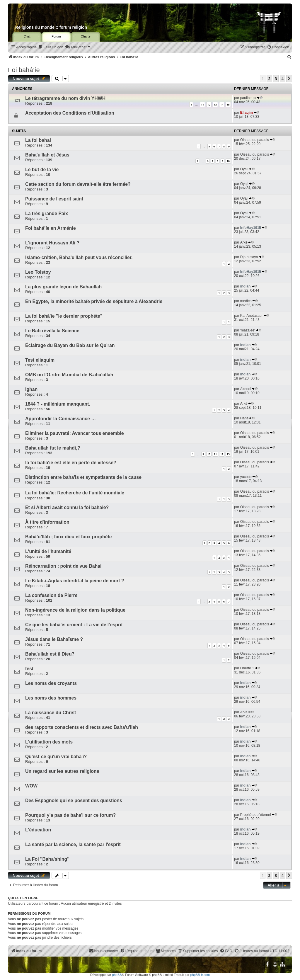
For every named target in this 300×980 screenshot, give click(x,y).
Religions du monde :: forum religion (51, 27)
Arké (244, 242)
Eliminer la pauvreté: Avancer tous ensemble (75, 433)
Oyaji (244, 169)
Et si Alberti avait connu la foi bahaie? (67, 507)
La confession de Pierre (51, 595)
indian (246, 286)
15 (228, 104)
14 (222, 104)
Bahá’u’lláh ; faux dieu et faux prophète (69, 537)
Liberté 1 (247, 668)
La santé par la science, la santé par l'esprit (73, 844)
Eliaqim (247, 113)
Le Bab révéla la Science (52, 331)
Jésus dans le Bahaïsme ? (54, 639)
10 (228, 161)
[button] (289, 79)
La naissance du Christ (51, 713)
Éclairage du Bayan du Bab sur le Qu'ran (70, 345)
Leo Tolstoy (38, 272)
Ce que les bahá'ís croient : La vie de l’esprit (74, 625)
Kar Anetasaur (252, 316)
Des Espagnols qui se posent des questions (74, 800)
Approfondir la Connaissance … (60, 419)
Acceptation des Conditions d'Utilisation (70, 113)
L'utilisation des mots (49, 742)
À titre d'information (47, 522)
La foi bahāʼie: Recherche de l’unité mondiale (75, 493)
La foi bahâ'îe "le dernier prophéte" (64, 316)
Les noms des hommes (51, 698)
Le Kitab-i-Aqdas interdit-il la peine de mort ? (75, 581)
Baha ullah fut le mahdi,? (53, 448)
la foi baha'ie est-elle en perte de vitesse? (71, 463)
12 (209, 104)
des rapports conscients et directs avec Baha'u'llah (82, 727)
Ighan (31, 389)
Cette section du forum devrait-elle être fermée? (78, 184)
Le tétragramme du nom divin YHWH (65, 98)
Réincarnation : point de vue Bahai (63, 566)
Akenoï (246, 389)
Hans (244, 418)
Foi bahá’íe (24, 70)
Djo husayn (249, 257)
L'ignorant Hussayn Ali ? (52, 243)
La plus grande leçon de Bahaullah (63, 287)
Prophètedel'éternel (256, 815)
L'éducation (38, 830)
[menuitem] (51, 47)
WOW (31, 786)
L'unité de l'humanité (48, 551)
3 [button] (276, 79)
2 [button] (269, 79)
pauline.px (248, 98)
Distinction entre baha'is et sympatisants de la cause (83, 477)
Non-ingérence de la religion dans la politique (75, 610)
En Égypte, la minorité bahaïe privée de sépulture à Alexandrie (94, 301)
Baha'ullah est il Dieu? (50, 654)
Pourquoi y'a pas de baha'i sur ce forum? (70, 815)
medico (246, 301)
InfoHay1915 (251, 228)
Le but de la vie (42, 170)
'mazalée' (248, 330)
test (29, 669)
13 (215, 104)
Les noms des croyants (51, 683)
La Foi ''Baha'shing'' (47, 859)
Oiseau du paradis (255, 140)
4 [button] (283, 79)
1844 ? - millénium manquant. (58, 404)
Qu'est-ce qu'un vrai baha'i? (56, 757)
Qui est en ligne (23, 898)
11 (202, 104)
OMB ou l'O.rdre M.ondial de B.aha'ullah (69, 375)
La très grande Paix (47, 213)
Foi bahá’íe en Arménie (51, 228)
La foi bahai (38, 140)
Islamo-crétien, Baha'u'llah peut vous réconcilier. (79, 257)
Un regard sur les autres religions (62, 771)
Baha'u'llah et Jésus (47, 155)
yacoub (246, 477)
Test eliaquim (40, 360)
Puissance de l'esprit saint (54, 199)
